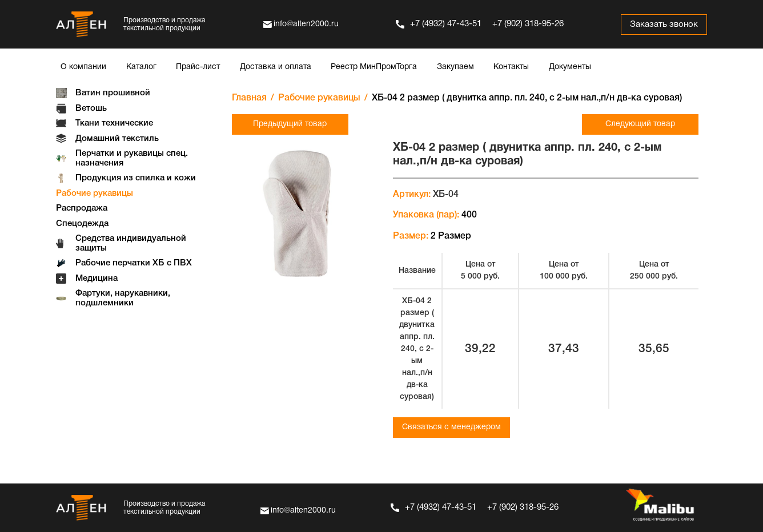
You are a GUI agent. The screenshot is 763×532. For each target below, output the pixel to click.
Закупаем (455, 67)
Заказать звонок (664, 25)
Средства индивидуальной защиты (131, 243)
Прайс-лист (198, 67)
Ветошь (91, 108)
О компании (83, 67)
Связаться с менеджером (451, 427)
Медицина (97, 279)
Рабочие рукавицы (95, 194)
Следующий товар (640, 124)
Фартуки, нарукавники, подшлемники (123, 298)
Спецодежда (82, 224)
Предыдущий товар (290, 124)
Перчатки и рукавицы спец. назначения (132, 158)
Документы (570, 67)
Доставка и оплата (276, 67)
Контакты (511, 67)
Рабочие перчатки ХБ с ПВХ (134, 263)
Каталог (141, 67)
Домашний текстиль (117, 139)
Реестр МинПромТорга (374, 67)
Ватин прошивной (113, 93)
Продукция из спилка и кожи (136, 178)
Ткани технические (114, 123)
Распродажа (82, 208)
